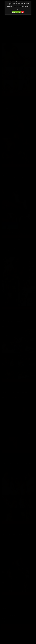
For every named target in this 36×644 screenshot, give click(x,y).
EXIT (23, 12)
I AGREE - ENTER (16, 12)
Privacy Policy (23, 8)
